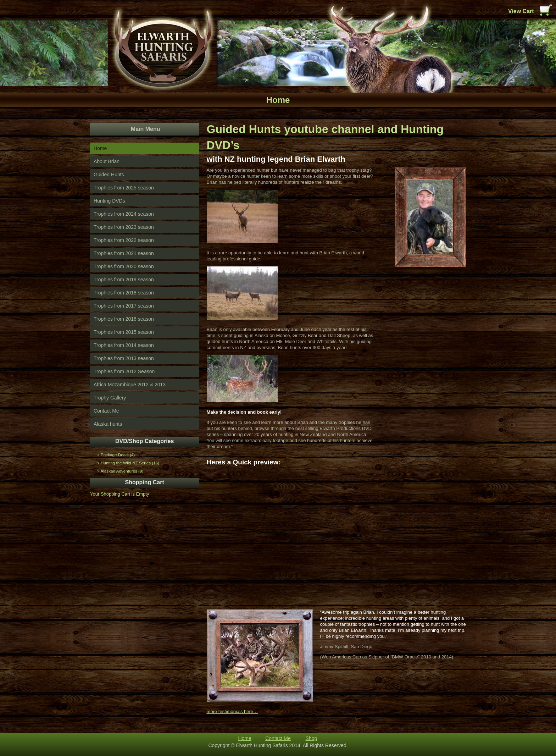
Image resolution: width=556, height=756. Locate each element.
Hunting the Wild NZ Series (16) (130, 463)
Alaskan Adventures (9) (122, 471)
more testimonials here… (232, 711)
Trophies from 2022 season (124, 240)
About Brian (107, 161)
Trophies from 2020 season (124, 266)
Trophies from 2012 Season (124, 371)
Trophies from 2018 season (124, 293)
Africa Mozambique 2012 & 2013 (130, 385)
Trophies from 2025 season (124, 188)
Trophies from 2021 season (124, 253)
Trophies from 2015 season (124, 332)
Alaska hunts (108, 424)
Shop (312, 738)
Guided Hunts (109, 175)
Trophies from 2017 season (124, 306)
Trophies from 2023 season (124, 227)
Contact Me (106, 411)
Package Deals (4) (118, 455)
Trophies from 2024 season (124, 214)
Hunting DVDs (109, 201)
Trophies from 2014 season (124, 345)
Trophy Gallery (110, 398)
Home (100, 148)
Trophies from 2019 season (124, 280)
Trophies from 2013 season (124, 358)
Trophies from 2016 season (124, 319)
